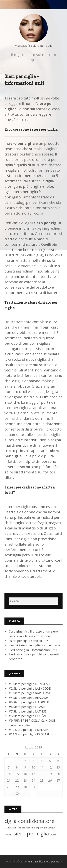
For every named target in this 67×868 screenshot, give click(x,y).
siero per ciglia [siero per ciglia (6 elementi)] (31, 833)
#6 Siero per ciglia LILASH (27, 707)
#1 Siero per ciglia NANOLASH (30, 684)
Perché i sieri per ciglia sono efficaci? (35, 645)
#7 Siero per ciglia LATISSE (28, 711)
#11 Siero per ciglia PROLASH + (31, 734)
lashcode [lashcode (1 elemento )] (17, 828)
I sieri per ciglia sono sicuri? (28, 641)
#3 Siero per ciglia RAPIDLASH (30, 693)
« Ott (17, 793)
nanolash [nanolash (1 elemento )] (26, 828)
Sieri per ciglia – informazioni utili (33, 650)
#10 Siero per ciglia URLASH (29, 730)
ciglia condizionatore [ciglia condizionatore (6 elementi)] (29, 821)
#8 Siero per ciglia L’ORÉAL (28, 716)
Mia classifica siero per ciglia (33, 46)
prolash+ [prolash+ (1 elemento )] (9, 835)
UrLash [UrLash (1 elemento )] (53, 835)
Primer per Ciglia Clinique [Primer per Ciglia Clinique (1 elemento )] (43, 828)
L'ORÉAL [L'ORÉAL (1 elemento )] (8, 828)
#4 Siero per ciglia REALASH (28, 698)
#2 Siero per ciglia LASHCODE (30, 688)
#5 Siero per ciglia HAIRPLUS (29, 702)
